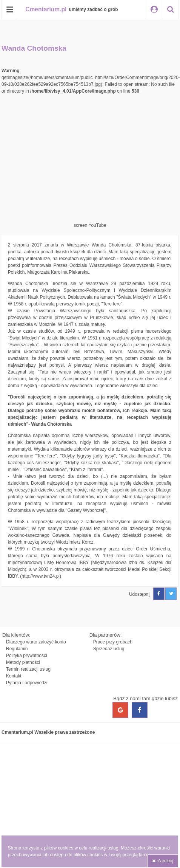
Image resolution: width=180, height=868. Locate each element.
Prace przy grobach (113, 642)
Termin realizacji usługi (29, 669)
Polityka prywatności (27, 656)
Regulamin (17, 649)
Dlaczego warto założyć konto (36, 642)
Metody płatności (23, 662)
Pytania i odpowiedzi (27, 683)
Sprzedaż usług (109, 649)
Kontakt (14, 676)
